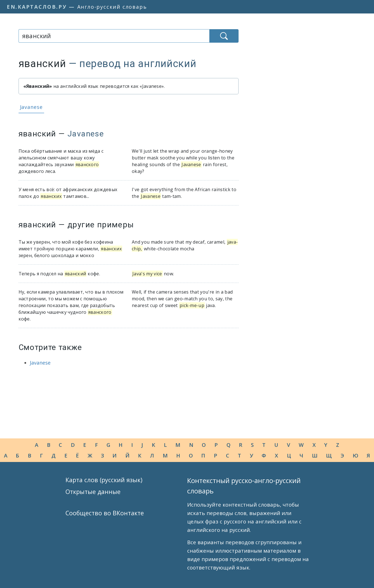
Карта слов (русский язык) (104, 480)
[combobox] (114, 36)
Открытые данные (93, 492)
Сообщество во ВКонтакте (105, 513)
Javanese (31, 107)
